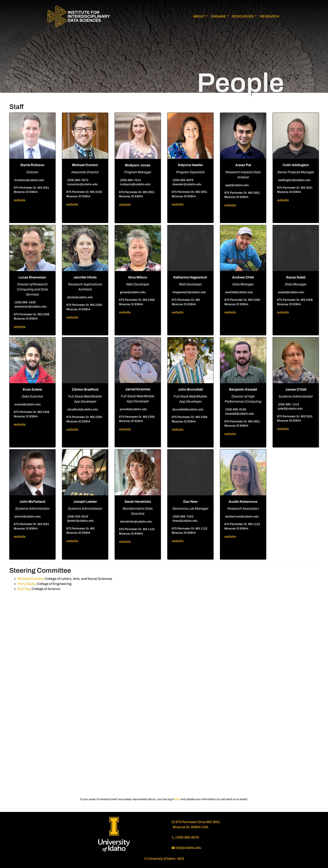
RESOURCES (243, 16)
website (20, 200)
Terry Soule (26, 584)
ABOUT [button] (199, 16)
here (177, 799)
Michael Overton (30, 579)
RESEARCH (270, 16)
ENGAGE (218, 16)
